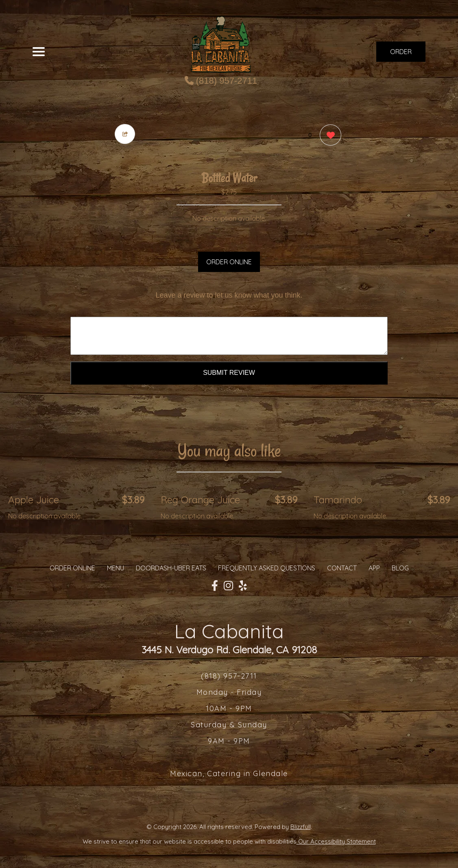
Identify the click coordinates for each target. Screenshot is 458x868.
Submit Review (229, 373)
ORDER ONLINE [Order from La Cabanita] (72, 568)
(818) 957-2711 (221, 81)
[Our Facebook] (215, 586)
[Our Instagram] (228, 586)
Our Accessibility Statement (336, 841)
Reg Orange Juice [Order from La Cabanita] (200, 500)
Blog (400, 568)
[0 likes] (328, 136)
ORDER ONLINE (229, 262)
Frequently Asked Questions (267, 568)
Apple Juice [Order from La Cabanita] (34, 500)
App (374, 568)
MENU (116, 568)
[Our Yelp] (243, 586)
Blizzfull (301, 827)
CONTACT (342, 568)
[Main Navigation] (39, 52)
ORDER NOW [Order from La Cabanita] (401, 55)
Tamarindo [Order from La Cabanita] (338, 500)
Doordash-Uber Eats (171, 568)
